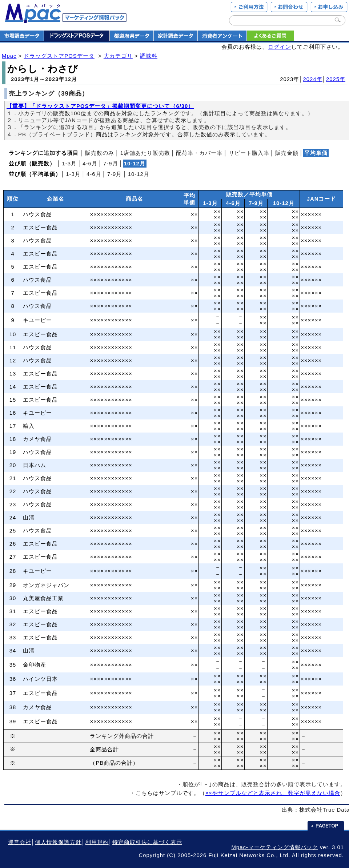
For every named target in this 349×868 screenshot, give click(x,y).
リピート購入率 (249, 153)
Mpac (9, 56)
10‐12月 (139, 174)
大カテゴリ (118, 56)
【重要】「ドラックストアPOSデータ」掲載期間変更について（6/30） (100, 106)
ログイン (280, 47)
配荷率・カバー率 (199, 153)
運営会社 (20, 842)
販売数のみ (100, 153)
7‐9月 (111, 164)
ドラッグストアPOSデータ (59, 56)
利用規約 (97, 842)
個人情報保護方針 (58, 842)
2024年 (313, 79)
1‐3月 (69, 164)
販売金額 (287, 153)
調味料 (149, 56)
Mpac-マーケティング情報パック (274, 847)
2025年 (336, 79)
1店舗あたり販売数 (145, 153)
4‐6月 (90, 164)
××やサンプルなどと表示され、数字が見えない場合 (273, 793)
